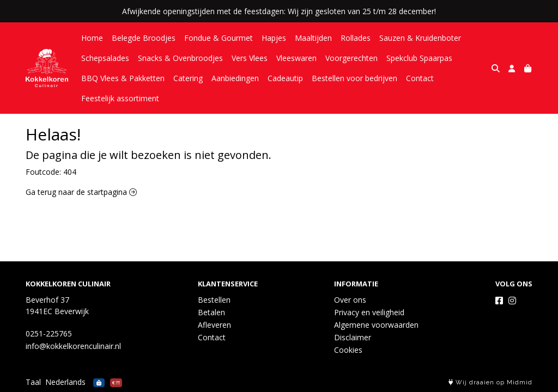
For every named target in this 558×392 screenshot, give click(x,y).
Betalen (211, 312)
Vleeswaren (296, 58)
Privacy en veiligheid (369, 312)
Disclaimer (353, 337)
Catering (188, 78)
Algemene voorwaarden (376, 325)
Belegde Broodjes (144, 38)
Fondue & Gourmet (219, 38)
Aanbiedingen (235, 78)
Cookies (348, 350)
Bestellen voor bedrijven (354, 78)
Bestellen (214, 300)
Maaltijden (313, 38)
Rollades (356, 38)
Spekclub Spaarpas (419, 58)
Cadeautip (285, 78)
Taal (33, 382)
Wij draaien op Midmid (490, 382)
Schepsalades (105, 58)
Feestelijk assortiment (120, 98)
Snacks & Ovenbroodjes (180, 58)
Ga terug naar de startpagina (81, 192)
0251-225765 (49, 333)
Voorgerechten (351, 58)
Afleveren (214, 325)
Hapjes (274, 38)
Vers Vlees (250, 58)
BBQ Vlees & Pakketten (123, 78)
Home (92, 38)
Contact (420, 78)
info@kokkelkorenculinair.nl (73, 346)
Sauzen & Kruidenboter (420, 38)
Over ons (350, 300)
